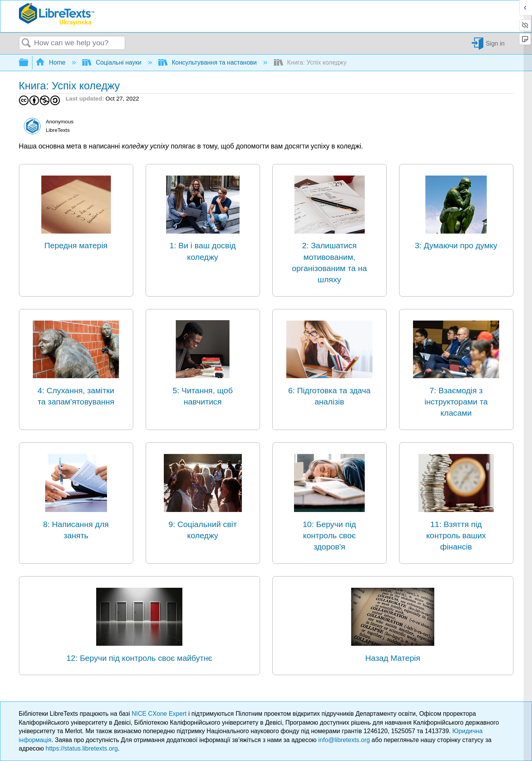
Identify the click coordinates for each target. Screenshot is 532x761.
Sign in (495, 43)
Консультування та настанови (208, 62)
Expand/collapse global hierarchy (29, 63)
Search (27, 43)
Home (51, 62)
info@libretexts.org (344, 740)
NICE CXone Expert (160, 714)
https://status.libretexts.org (82, 748)
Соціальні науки (113, 62)
